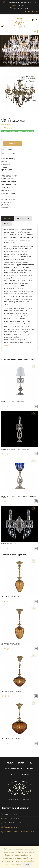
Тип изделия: (6, 184)
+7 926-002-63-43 (32, 12)
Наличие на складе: (9, 159)
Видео (7, 223)
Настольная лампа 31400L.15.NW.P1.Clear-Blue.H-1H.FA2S (19, 497)
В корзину (12, 144)
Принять (27, 865)
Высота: (4, 191)
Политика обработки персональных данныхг (20, 831)
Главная (7, 62)
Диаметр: (5, 188)
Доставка (31, 769)
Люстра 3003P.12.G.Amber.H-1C (12, 597)
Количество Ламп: (8, 194)
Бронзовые (30, 62)
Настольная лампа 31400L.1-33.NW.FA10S (15, 449)
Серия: (4, 179)
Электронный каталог (12, 827)
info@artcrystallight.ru (21, 5)
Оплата (14, 774)
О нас (31, 763)
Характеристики (23, 219)
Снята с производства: (7, 168)
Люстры (22, 62)
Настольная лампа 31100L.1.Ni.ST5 (13, 402)
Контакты (25, 774)
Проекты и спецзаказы (14, 769)
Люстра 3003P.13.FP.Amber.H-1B (12, 644)
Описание (8, 219)
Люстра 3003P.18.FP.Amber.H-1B (12, 691)
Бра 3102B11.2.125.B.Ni (9, 544)
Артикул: (5, 173)
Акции (6, 345)
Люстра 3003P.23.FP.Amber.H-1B (12, 739)
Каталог (14, 62)
